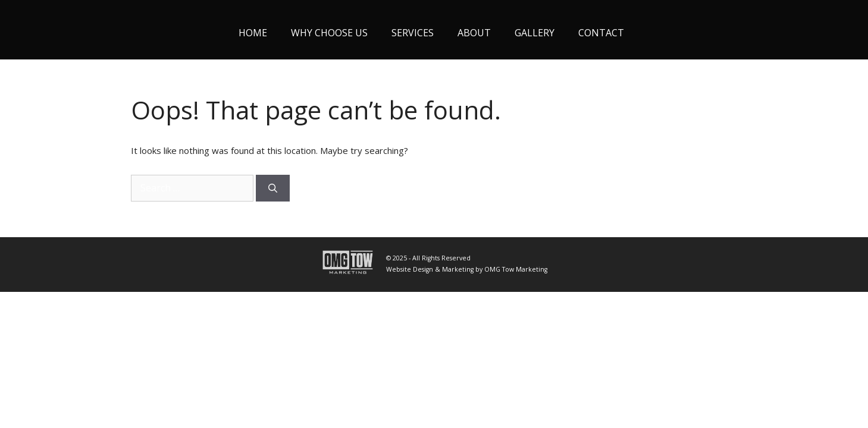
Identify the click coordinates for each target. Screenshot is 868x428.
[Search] (273, 188)
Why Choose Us (329, 33)
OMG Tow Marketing (516, 269)
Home (253, 33)
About (474, 33)
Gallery (535, 33)
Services (413, 33)
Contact (601, 33)
